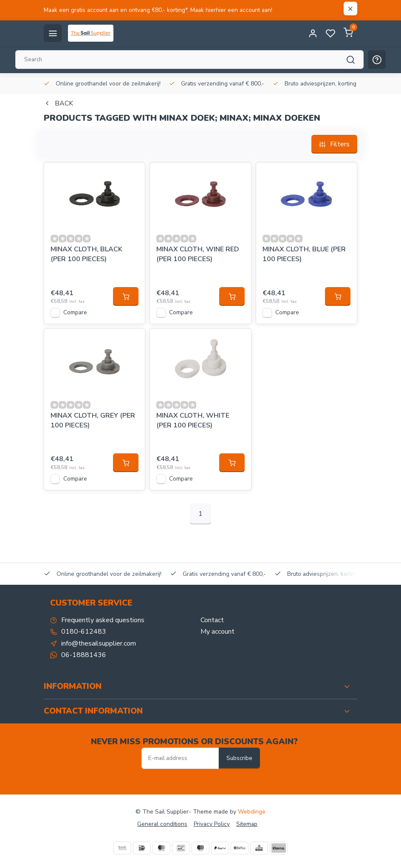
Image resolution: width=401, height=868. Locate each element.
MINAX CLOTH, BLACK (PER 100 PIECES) (86, 254)
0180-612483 (84, 632)
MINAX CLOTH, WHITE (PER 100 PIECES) (193, 420)
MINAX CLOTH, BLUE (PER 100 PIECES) (304, 254)
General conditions (162, 824)
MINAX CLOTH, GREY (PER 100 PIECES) (93, 420)
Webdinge (252, 812)
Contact (212, 620)
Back (58, 103)
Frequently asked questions (103, 620)
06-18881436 (84, 655)
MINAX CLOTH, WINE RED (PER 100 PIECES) (198, 254)
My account (217, 632)
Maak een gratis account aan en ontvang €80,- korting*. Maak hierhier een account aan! (158, 10)
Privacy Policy (212, 824)
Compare (75, 312)
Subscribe (239, 758)
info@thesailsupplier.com (99, 643)
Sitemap (247, 824)
